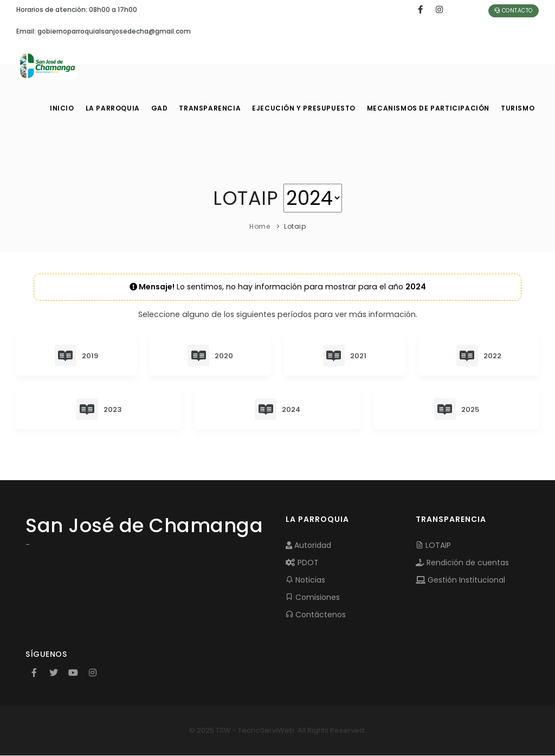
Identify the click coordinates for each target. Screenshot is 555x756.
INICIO (62, 108)
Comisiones (313, 598)
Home (260, 226)
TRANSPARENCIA (217, 108)
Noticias (305, 580)
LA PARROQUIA (115, 108)
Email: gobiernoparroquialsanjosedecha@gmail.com (104, 31)
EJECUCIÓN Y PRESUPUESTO (309, 108)
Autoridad (308, 546)
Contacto (514, 11)
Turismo (517, 108)
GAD (164, 108)
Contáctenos (316, 615)
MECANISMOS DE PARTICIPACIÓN (429, 108)
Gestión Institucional (460, 580)
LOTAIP (433, 546)
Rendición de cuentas (462, 563)
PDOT (302, 563)
